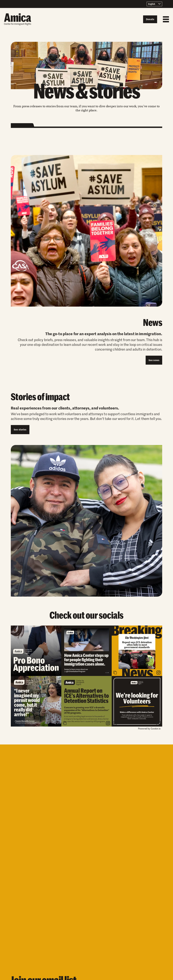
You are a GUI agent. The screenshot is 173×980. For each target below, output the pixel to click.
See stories (20, 429)
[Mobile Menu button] (165, 19)
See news (154, 360)
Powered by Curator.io (149, 729)
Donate (150, 19)
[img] (36, 651)
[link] (58, 673)
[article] (36, 651)
